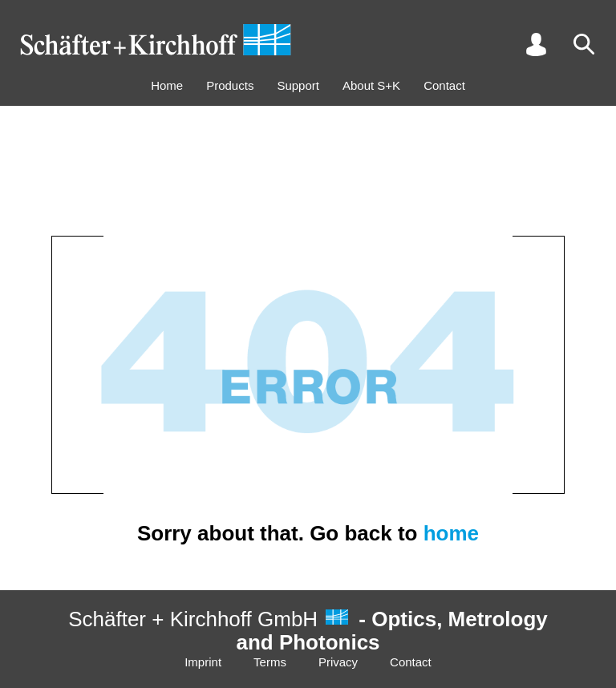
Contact (444, 85)
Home (167, 85)
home (451, 533)
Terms (270, 662)
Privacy (338, 662)
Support (298, 85)
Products (230, 85)
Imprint (203, 662)
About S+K (371, 85)
